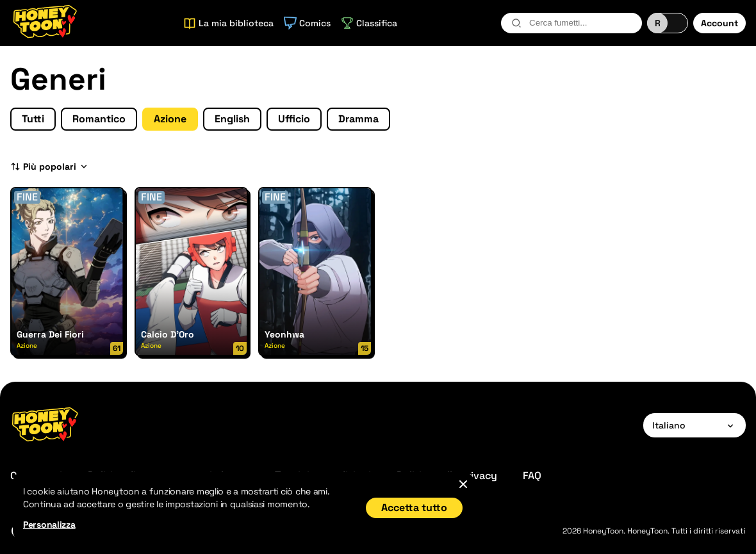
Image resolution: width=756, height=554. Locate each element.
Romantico (99, 119)
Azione (170, 119)
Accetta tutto (414, 508)
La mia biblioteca (228, 23)
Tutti (33, 119)
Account (719, 23)
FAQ (532, 476)
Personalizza (49, 525)
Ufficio (294, 119)
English (232, 119)
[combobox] (571, 23)
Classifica (369, 23)
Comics (307, 23)
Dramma (358, 119)
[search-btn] (516, 23)
